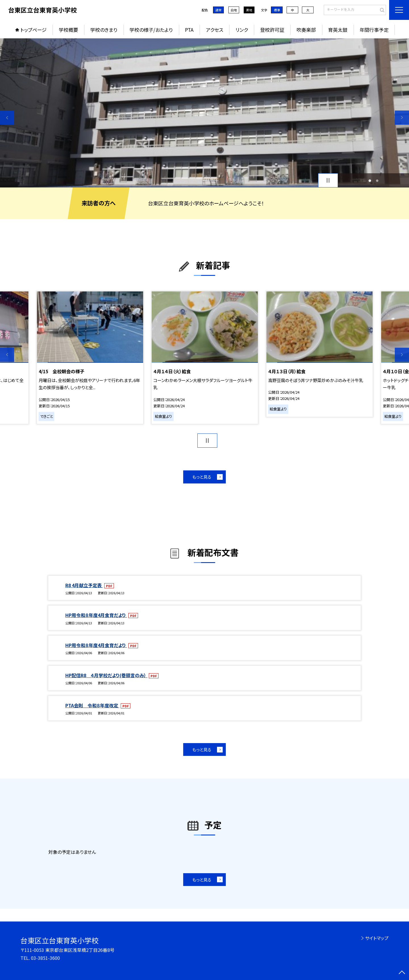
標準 (277, 10)
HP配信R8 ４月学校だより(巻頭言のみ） (106, 675)
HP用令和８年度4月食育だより (96, 615)
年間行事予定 (374, 30)
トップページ (34, 30)
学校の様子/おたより (151, 30)
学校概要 (68, 30)
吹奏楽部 (306, 30)
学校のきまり (104, 30)
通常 (218, 10)
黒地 (249, 10)
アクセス (215, 30)
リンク (242, 30)
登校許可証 (272, 30)
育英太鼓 (338, 30)
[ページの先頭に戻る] (402, 973)
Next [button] (402, 118)
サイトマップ (377, 938)
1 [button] (370, 181)
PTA (189, 30)
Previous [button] (7, 118)
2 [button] (377, 181)
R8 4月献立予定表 (84, 585)
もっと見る (202, 477)
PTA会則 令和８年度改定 (92, 705)
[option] (204, 113)
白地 (234, 10)
